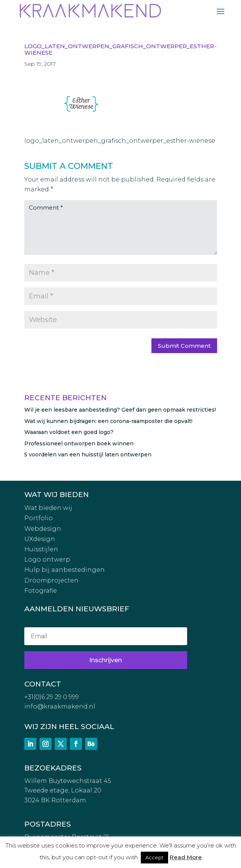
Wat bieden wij (48, 508)
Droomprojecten (51, 580)
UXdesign (40, 539)
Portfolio (39, 518)
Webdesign (43, 529)
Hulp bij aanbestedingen (65, 570)
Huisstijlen (41, 549)
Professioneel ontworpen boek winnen (79, 443)
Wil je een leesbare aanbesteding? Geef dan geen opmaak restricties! (120, 410)
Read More (186, 857)
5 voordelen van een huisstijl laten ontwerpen (88, 455)
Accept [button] (154, 857)
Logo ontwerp (47, 559)
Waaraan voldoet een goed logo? (69, 432)
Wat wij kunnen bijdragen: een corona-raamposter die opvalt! (108, 421)
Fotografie (41, 591)
